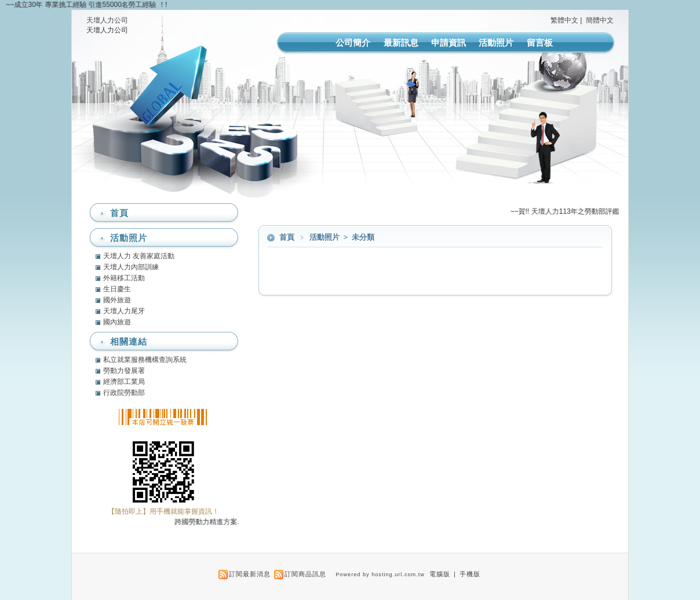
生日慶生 (117, 289)
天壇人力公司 (107, 20)
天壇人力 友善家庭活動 (139, 256)
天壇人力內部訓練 (131, 267)
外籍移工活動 (124, 278)
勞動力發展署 (124, 371)
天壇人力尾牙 (124, 311)
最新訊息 (401, 43)
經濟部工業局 (124, 382)
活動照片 (496, 43)
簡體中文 (600, 20)
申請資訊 (449, 43)
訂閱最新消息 (250, 574)
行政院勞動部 (124, 393)
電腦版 (440, 574)
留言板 (540, 43)
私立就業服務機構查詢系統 (145, 360)
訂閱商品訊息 (305, 574)
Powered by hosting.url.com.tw (380, 575)
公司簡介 (353, 43)
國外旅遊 (117, 300)
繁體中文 (564, 20)
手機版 (470, 574)
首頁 (287, 237)
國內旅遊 (117, 322)
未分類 (363, 237)
